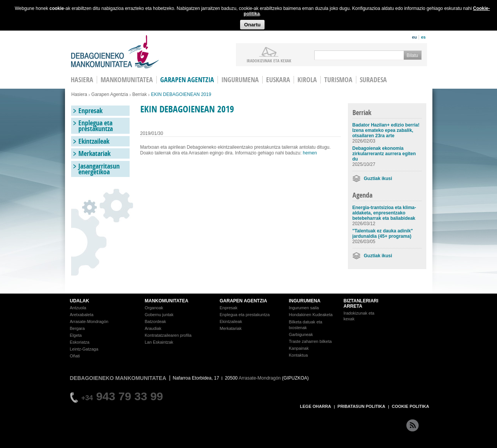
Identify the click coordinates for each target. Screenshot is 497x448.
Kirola (307, 80)
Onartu (252, 25)
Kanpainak (299, 348)
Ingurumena (240, 80)
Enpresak (90, 111)
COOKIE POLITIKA (411, 406)
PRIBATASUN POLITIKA (361, 406)
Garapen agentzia (187, 80)
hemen (310, 153)
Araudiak (153, 328)
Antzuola (78, 308)
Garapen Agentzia (110, 94)
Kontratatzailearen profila (168, 335)
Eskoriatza (80, 342)
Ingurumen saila (304, 308)
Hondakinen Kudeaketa (311, 315)
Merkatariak (94, 153)
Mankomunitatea (127, 80)
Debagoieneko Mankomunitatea (115, 52)
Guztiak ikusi (378, 179)
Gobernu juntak (159, 315)
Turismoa (338, 80)
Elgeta (76, 335)
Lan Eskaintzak (159, 342)
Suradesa (373, 80)
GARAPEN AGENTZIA (244, 301)
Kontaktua (299, 355)
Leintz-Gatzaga (84, 349)
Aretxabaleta (82, 315)
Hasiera (79, 94)
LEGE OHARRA (316, 406)
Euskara (278, 80)
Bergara (77, 328)
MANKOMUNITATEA (167, 301)
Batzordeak (156, 321)
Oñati (75, 356)
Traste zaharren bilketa (310, 341)
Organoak (154, 308)
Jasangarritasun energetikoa (99, 169)
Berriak (140, 94)
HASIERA (82, 80)
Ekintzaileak (94, 141)
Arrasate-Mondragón (89, 321)
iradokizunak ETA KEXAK (269, 60)
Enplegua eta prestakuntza (96, 126)
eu (414, 37)
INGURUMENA (305, 301)
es (423, 37)
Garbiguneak (301, 334)
